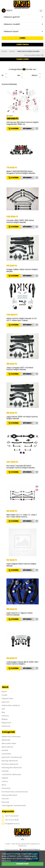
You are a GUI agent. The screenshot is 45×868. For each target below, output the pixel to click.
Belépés (5, 719)
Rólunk (4, 692)
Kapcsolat (5, 702)
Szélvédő (5, 771)
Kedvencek (6, 726)
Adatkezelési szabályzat (11, 705)
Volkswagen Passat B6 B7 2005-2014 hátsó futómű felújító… (22, 663)
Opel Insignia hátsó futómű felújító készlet (21, 565)
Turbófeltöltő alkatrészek (11, 774)
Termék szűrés (22, 59)
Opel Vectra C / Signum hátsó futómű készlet (19, 614)
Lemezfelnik (6, 754)
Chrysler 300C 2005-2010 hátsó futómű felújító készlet (20, 221)
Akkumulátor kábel (9, 743)
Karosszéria (6, 788)
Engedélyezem (23, 864)
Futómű (12, 51)
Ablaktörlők (6, 740)
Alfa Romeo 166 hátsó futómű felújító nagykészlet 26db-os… (22, 123)
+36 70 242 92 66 (10, 816)
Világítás (5, 778)
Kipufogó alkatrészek (10, 761)
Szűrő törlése (23, 45)
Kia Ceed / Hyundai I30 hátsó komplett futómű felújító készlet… (21, 467)
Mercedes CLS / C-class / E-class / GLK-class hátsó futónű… (22, 516)
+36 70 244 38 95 (10, 820)
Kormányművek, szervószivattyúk (15, 792)
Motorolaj (5, 802)
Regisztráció (6, 723)
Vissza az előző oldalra (34, 55)
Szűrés (22, 38)
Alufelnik (5, 750)
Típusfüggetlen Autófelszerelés (14, 805)
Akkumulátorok (7, 747)
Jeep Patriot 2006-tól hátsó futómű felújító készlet (22, 418)
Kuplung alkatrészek (9, 795)
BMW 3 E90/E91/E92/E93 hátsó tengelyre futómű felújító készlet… (21, 172)
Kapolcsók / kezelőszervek (12, 757)
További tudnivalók (19, 861)
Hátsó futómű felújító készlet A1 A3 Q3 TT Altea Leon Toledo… (21, 319)
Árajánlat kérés (7, 699)
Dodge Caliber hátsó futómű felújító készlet (22, 270)
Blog (3, 712)
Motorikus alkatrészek (10, 764)
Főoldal (4, 51)
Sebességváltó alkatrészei (12, 768)
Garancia (5, 716)
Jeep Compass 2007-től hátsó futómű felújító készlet (20, 369)
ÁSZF (3, 709)
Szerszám (5, 799)
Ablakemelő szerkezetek (11, 737)
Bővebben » (28, 129)
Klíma (4, 785)
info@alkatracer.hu (11, 824)
